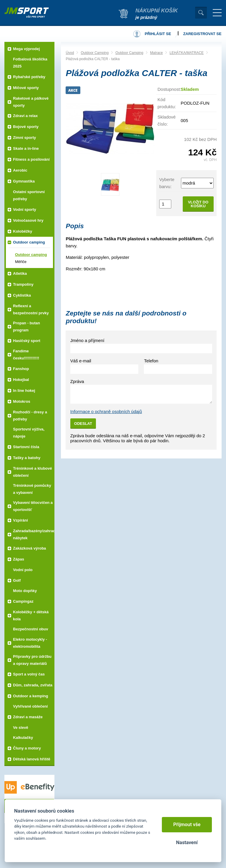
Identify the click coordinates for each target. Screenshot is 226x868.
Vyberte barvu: (167, 183)
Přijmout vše (187, 825)
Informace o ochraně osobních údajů (106, 411)
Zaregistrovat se (202, 34)
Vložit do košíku (198, 204)
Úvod (70, 53)
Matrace (156, 53)
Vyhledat (201, 13)
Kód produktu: (167, 103)
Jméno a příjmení (87, 340)
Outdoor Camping (95, 53)
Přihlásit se (158, 34)
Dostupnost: (169, 89)
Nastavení (187, 842)
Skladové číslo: (167, 120)
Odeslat (83, 424)
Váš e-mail (81, 361)
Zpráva (77, 381)
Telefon (151, 361)
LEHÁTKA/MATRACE (187, 53)
